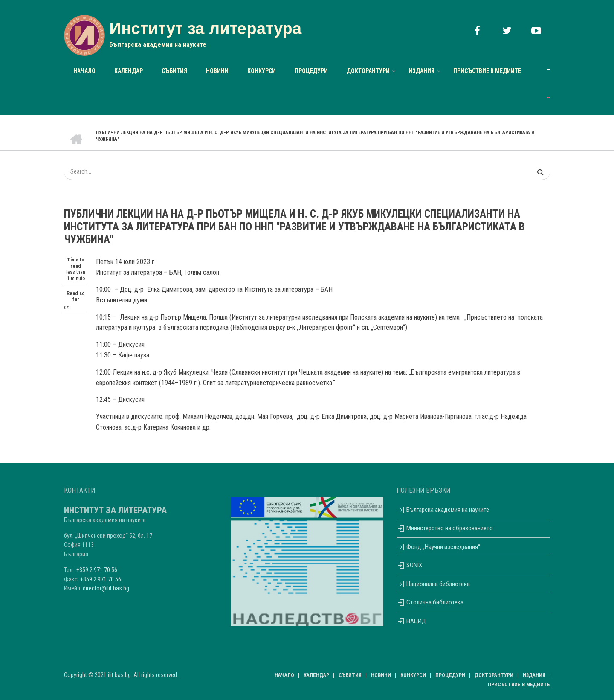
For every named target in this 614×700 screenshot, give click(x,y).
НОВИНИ (217, 71)
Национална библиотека (433, 584)
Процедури (311, 71)
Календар (129, 71)
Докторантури (368, 71)
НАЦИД (411, 621)
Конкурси (262, 71)
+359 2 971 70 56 (97, 570)
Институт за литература (205, 29)
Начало (84, 71)
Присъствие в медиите (487, 71)
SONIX (409, 565)
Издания (421, 71)
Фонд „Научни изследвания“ (438, 547)
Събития (174, 71)
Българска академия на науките (443, 510)
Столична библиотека (430, 602)
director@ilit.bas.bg (106, 588)
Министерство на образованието (445, 528)
